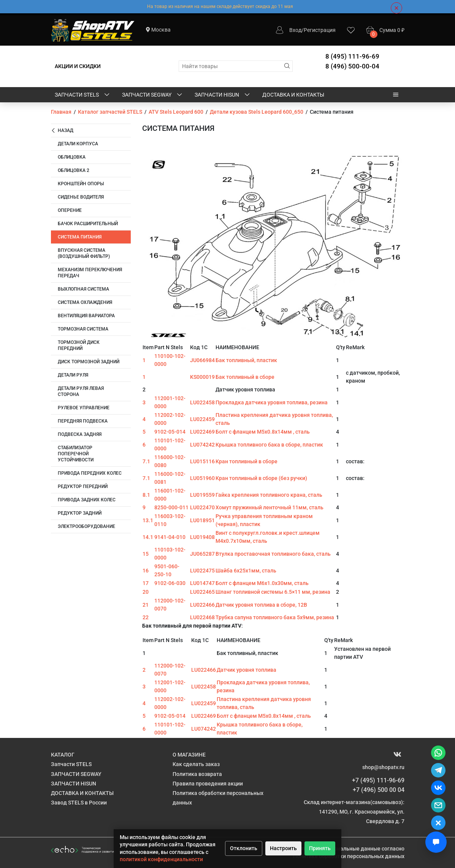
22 (146, 617)
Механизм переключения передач (90, 273)
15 (146, 554)
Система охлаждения (85, 302)
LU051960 (202, 478)
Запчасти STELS (83, 95)
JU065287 (202, 554)
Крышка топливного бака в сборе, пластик (269, 445)
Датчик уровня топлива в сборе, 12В (261, 605)
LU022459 (202, 419)
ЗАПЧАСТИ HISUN (223, 95)
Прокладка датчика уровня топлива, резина (272, 402)
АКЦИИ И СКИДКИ (78, 66)
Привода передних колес (90, 473)
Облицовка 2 (74, 170)
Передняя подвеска (83, 421)
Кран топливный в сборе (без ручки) (261, 478)
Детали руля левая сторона (81, 391)
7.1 (146, 461)
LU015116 (202, 461)
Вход (295, 30)
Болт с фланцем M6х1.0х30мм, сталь (262, 583)
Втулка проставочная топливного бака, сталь (273, 554)
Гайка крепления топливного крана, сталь (269, 495)
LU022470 (202, 507)
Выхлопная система (83, 289)
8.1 (146, 495)
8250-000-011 (171, 507)
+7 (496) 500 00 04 (379, 790)
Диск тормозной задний (89, 362)
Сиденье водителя (81, 197)
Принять (320, 848)
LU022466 (202, 605)
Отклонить (244, 848)
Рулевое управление (84, 408)
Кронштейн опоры (81, 184)
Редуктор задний (80, 513)
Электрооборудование (86, 526)
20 (146, 592)
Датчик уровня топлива (247, 670)
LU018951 (202, 520)
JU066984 (202, 360)
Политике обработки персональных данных (349, 856)
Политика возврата (197, 774)
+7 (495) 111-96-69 (378, 780)
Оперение (70, 210)
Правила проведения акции (208, 784)
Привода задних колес (87, 500)
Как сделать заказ (196, 764)
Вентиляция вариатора (86, 316)
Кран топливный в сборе (247, 461)
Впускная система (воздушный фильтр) (84, 253)
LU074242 (202, 445)
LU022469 (202, 432)
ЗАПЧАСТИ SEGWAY (153, 95)
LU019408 (202, 537)
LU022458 (202, 402)
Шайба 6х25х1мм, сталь (246, 571)
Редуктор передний (83, 486)
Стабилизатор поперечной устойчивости (76, 454)
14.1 (148, 537)
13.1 (148, 520)
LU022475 (202, 571)
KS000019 (202, 377)
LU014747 (202, 583)
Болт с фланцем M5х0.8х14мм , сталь (263, 432)
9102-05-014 (170, 432)
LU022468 (202, 617)
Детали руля (73, 375)
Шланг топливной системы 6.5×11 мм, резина (273, 592)
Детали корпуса (78, 144)
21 (146, 605)
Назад (62, 131)
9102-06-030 (170, 583)
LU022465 (202, 592)
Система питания (80, 237)
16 (146, 571)
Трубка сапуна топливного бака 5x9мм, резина (275, 617)
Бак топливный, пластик (246, 360)
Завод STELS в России (79, 803)
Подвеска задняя (80, 434)
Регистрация (320, 30)
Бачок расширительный (88, 224)
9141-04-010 (170, 537)
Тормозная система (83, 329)
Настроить (283, 848)
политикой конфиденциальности (161, 859)
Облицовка (72, 157)
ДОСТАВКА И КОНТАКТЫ (293, 95)
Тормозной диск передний (79, 345)
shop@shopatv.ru (383, 767)
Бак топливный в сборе (245, 377)
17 (146, 583)
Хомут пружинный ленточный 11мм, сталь (270, 507)
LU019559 (202, 495)
